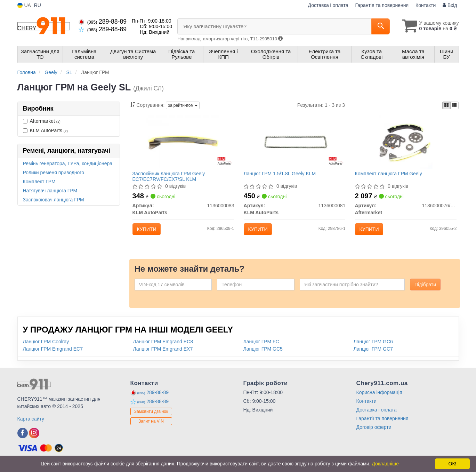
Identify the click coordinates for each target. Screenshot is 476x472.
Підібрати (425, 289)
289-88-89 (103, 22)
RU (38, 5)
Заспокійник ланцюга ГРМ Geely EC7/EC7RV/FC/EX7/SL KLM (170, 178)
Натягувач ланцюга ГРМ (50, 191)
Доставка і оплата (328, 5)
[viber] (23, 437)
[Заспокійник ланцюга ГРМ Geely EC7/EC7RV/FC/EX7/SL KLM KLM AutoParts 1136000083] (183, 143)
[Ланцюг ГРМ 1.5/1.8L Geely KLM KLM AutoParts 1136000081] (295, 143)
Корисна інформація (379, 397)
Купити (148, 231)
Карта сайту (31, 423)
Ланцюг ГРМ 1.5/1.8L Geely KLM (281, 175)
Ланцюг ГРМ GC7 (373, 353)
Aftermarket (42, 121)
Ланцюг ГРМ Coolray (46, 346)
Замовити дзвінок (151, 416)
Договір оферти (374, 431)
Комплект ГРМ (39, 182)
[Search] (377, 26)
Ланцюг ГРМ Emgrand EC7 (53, 353)
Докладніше (385, 464)
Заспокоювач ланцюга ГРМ (54, 200)
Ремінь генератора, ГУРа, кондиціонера (68, 163)
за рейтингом (183, 105)
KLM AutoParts (45, 130)
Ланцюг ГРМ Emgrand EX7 (163, 353)
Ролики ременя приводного (54, 173)
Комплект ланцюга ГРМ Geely (390, 175)
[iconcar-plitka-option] (446, 105)
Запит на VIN (151, 426)
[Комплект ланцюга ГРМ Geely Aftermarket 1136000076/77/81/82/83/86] (406, 143)
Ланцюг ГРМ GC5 (263, 353)
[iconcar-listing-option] (454, 105)
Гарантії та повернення (382, 423)
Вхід (450, 5)
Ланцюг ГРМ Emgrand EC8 (163, 346)
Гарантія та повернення (382, 5)
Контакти (426, 5)
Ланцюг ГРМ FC (261, 346)
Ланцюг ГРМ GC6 (373, 346)
